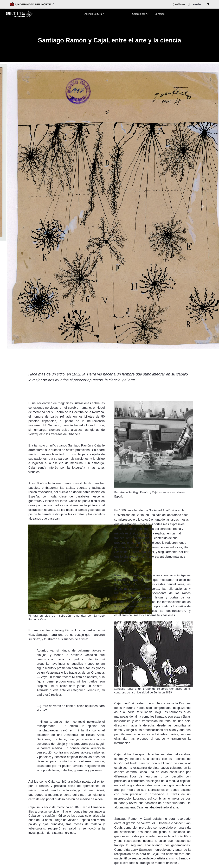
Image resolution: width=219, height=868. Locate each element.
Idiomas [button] (179, 4)
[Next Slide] (203, 206)
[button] (208, 4)
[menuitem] (95, 14)
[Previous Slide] (16, 206)
